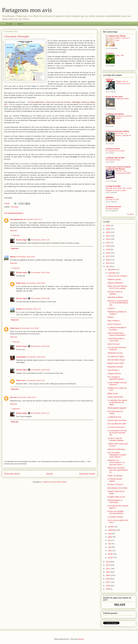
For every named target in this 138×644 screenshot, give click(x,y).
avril (110, 547)
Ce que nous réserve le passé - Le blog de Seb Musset (119, 168)
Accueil (49, 474)
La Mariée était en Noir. (115, 158)
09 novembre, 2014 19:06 (40, 272)
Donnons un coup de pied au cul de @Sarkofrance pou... (118, 303)
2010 (108, 572)
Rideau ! (111, 317)
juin (110, 540)
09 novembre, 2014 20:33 (40, 298)
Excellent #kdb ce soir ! (117, 497)
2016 (108, 260)
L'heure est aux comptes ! (118, 276)
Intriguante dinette (122, 99)
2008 (108, 579)
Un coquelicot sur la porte (115, 151)
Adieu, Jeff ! (120, 55)
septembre (112, 530)
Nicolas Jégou (22, 240)
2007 (108, 582)
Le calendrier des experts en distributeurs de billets (117, 402)
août (110, 534)
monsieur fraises (113, 149)
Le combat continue (115, 517)
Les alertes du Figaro (116, 356)
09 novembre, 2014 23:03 (36, 357)
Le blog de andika (113, 186)
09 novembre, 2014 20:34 (40, 346)
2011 (108, 569)
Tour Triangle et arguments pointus (116, 378)
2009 (108, 575)
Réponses (16, 235)
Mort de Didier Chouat (116, 360)
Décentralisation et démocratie (115, 501)
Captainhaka (21, 357)
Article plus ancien (87, 474)
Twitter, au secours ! (115, 476)
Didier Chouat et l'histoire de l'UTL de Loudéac (117, 287)
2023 (108, 236)
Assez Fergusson (114, 324)
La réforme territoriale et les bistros (117, 329)
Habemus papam (114, 279)
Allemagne (15, 207)
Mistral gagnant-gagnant (117, 408)
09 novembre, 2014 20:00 (29, 328)
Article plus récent (12, 474)
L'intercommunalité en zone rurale (116, 340)
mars (110, 551)
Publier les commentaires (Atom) (55, 482)
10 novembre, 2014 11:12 (36, 380)
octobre (111, 527)
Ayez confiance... (114, 321)
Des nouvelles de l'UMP (117, 424)
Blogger (81, 639)
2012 (108, 565)
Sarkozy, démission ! (116, 283)
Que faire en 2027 (112, 199)
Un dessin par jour (113, 207)
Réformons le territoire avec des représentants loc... (118, 470)
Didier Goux (21, 283)
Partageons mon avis (27, 10)
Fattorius (110, 79)
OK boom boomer (112, 209)
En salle (9, 24)
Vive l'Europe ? (113, 370)
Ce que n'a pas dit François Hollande (116, 439)
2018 (108, 253)
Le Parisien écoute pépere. (115, 480)
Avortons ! (111, 308)
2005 (108, 589)
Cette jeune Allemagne (116, 449)
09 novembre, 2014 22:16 (27, 397)
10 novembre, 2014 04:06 (40, 370)
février (111, 554)
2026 (108, 226)
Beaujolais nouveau (115, 367)
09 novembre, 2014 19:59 (36, 283)
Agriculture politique (115, 297)
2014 (108, 267)
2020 (108, 246)
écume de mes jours (114, 97)
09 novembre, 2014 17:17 (33, 219)
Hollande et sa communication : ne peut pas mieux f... (116, 462)
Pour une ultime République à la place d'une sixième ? (117, 455)
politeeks (110, 197)
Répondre (14, 231)
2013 (108, 562)
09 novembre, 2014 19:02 (26, 257)
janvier (111, 557)
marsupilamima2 (16, 219)
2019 (108, 249)
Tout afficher (130, 214)
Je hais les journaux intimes (117, 131)
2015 (108, 263)
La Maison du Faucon (115, 114)
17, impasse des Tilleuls (116, 36)
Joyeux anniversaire (115, 397)
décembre (112, 270)
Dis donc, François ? (116, 484)
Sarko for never (114, 344)
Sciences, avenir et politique (115, 293)
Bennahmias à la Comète (117, 488)
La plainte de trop (114, 417)
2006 (108, 586)
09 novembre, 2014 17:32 (40, 240)
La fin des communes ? (117, 427)
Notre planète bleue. (113, 160)
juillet (110, 537)
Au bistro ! (110, 53)
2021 (108, 243)
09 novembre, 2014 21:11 (32, 309)
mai (110, 544)
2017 (108, 256)
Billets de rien (113, 394)
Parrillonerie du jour (115, 353)
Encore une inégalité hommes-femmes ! (116, 512)
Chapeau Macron (114, 373)
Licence (20, 24)
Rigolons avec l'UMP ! (116, 363)
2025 (108, 229)
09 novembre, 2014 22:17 (40, 413)
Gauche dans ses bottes (117, 420)
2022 (108, 239)
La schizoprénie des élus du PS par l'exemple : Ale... (117, 433)
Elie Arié (13, 397)
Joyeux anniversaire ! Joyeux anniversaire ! (117, 334)
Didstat (13, 257)
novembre (112, 273)
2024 (108, 232)
